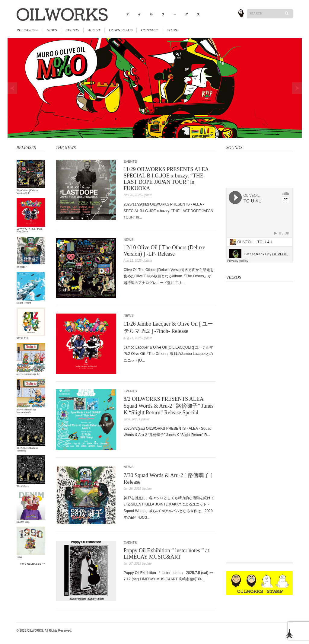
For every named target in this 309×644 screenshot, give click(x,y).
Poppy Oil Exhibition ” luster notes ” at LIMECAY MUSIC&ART (166, 554)
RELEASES (26, 30)
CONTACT (150, 30)
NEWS (52, 30)
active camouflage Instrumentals (27, 411)
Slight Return (24, 303)
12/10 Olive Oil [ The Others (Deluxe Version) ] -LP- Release (165, 251)
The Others (23, 486)
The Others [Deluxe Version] (27, 449)
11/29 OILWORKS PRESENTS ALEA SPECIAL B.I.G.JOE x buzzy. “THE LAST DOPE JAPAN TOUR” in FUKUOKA (166, 179)
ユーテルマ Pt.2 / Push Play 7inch (30, 230)
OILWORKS (35, 631)
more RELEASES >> (33, 564)
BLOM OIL (23, 522)
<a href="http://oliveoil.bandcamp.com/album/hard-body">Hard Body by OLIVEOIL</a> (260, 166)
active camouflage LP (28, 374)
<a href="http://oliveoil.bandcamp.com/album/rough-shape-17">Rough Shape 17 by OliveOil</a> (260, 180)
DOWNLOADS (121, 30)
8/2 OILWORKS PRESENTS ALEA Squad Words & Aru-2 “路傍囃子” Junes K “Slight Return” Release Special (169, 406)
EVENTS (72, 30)
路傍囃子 (22, 267)
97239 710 (22, 338)
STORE (172, 30)
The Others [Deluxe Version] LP (27, 192)
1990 (19, 557)
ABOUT (94, 30)
